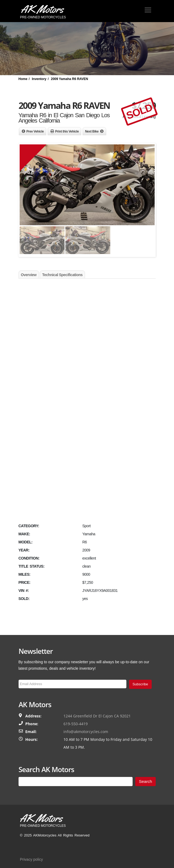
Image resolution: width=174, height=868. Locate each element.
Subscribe (140, 684)
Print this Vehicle (67, 131)
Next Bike (92, 131)
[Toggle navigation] (148, 10)
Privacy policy (31, 859)
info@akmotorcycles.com (86, 732)
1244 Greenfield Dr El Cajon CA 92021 (97, 716)
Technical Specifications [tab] (62, 275)
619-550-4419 (76, 724)
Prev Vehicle (35, 131)
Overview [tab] (29, 275)
